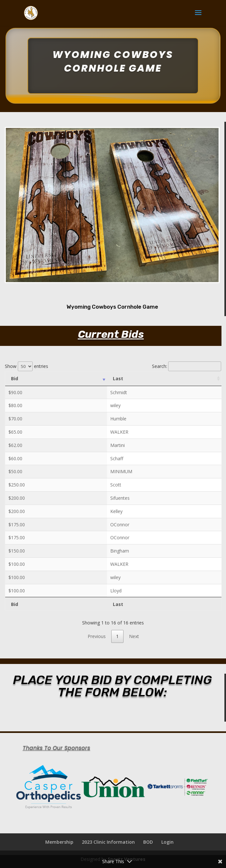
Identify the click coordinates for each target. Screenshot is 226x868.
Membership (59, 842)
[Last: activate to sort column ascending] (164, 379)
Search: (187, 366)
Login (167, 842)
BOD (148, 842)
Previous (97, 636)
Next (134, 636)
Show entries (27, 366)
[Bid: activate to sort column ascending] (56, 379)
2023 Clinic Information (108, 842)
